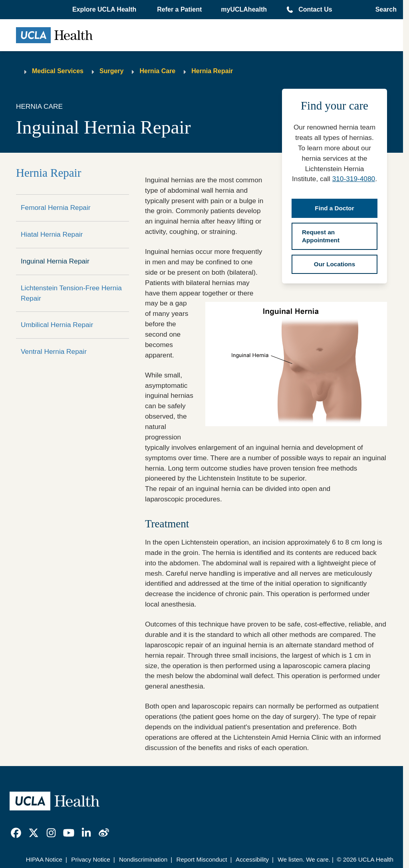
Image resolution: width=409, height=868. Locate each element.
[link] (16, 833)
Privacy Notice (90, 859)
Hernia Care (157, 71)
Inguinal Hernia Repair (55, 261)
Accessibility (252, 859)
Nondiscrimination (143, 859)
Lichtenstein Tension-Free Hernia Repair (71, 293)
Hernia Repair (212, 71)
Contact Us (315, 9)
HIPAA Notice (44, 859)
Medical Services (58, 71)
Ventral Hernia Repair (54, 351)
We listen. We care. (304, 859)
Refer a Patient (179, 9)
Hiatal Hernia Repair (52, 234)
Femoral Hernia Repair (56, 208)
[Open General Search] (384, 10)
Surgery (111, 71)
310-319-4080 (354, 179)
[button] (105, 10)
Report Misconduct (202, 859)
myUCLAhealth (244, 9)
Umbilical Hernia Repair (57, 325)
